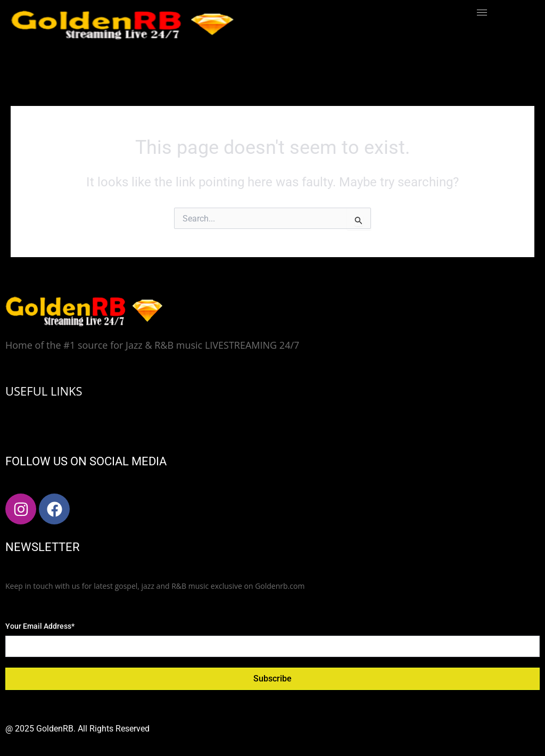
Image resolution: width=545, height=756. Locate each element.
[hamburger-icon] (482, 13)
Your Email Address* (40, 626)
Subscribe (272, 679)
